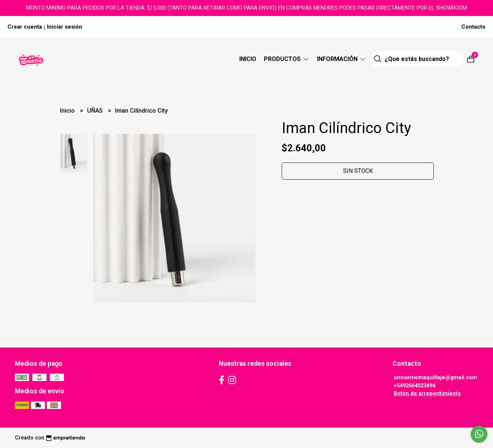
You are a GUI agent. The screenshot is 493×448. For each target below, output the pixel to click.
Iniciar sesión (65, 27)
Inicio (248, 59)
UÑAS (96, 111)
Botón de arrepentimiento (427, 394)
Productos (287, 59)
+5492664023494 (414, 386)
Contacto (473, 27)
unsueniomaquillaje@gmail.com (435, 378)
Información (342, 59)
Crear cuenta (25, 27)
